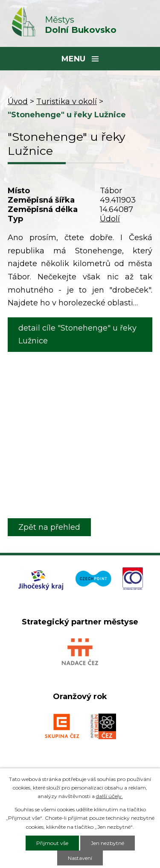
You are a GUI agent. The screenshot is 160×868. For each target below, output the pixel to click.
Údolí (110, 219)
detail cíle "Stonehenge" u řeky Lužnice (77, 335)
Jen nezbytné (108, 843)
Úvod (18, 102)
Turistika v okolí (67, 102)
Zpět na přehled (49, 527)
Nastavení (80, 858)
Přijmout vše (52, 843)
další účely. (109, 796)
